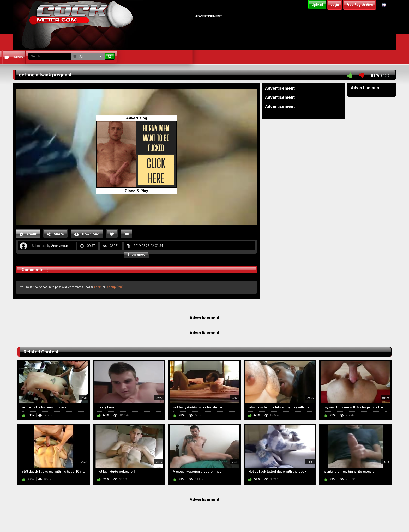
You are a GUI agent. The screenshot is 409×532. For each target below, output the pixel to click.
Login (98, 287)
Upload (317, 5)
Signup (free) (115, 287)
